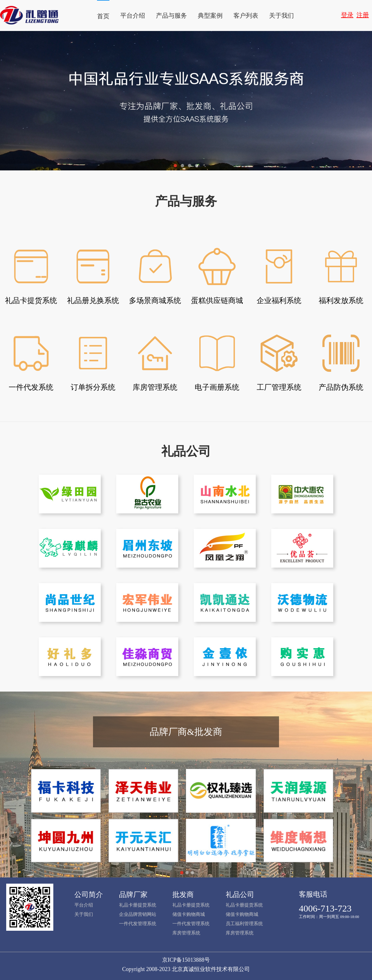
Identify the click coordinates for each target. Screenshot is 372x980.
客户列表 (246, 15)
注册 (363, 15)
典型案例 (210, 15)
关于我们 (281, 15)
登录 (347, 15)
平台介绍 (133, 15)
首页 (103, 16)
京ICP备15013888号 (186, 960)
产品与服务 (171, 15)
